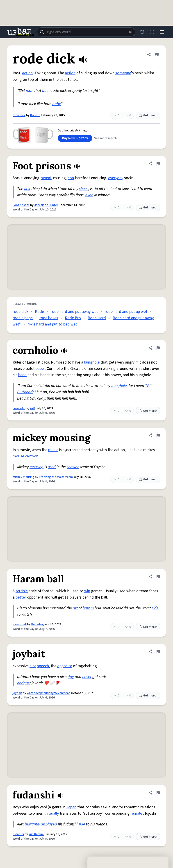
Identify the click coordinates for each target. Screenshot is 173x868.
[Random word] (130, 32)
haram (88, 608)
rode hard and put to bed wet (52, 324)
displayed (49, 824)
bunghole (92, 362)
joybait (17, 693)
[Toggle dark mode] (152, 32)
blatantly (32, 824)
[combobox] (86, 32)
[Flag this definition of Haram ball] (158, 576)
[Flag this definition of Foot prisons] (158, 163)
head (22, 375)
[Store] (142, 32)
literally (53, 813)
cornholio (19, 408)
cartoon (32, 456)
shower (73, 467)
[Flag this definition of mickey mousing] (158, 435)
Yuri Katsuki (36, 834)
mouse (18, 456)
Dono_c (35, 115)
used (52, 467)
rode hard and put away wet (74, 312)
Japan (71, 807)
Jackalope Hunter (46, 205)
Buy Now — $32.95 (75, 138)
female (136, 813)
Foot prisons (21, 205)
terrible (22, 591)
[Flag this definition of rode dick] (157, 54)
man (30, 91)
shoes (84, 189)
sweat (46, 178)
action (70, 73)
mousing (36, 467)
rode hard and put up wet (126, 312)
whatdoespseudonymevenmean (49, 693)
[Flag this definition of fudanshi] (158, 793)
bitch (46, 91)
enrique (23, 683)
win (87, 591)
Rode (39, 312)
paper (40, 369)
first (27, 189)
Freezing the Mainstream (56, 477)
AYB (33, 408)
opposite (65, 666)
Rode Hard (97, 318)
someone (123, 73)
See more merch (105, 138)
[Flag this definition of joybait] (158, 651)
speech (43, 666)
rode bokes (49, 318)
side (155, 608)
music (53, 450)
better (21, 597)
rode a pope (23, 318)
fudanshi (18, 834)
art (75, 608)
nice (33, 666)
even (89, 195)
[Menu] (162, 32)
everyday (116, 178)
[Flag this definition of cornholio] (158, 348)
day (71, 677)
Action (27, 73)
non (71, 178)
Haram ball (20, 624)
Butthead (25, 392)
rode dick (19, 115)
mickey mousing (23, 477)
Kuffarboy (38, 624)
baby (57, 104)
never (87, 677)
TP (147, 386)
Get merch (148, 115)
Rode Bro (73, 318)
